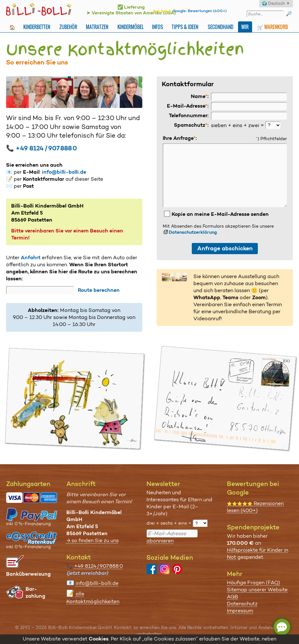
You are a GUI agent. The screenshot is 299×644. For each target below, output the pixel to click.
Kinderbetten (37, 27)
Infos (157, 27)
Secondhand (221, 27)
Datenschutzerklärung (193, 232)
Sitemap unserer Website (257, 590)
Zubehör (68, 27)
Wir (245, 27)
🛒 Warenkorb (273, 27)
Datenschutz (242, 604)
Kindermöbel (131, 27)
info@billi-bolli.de (64, 172)
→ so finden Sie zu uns (93, 540)
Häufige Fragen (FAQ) (254, 583)
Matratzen (97, 27)
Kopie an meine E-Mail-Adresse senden (216, 214)
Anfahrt (31, 258)
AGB (232, 597)
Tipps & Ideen (185, 27)
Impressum (240, 611)
